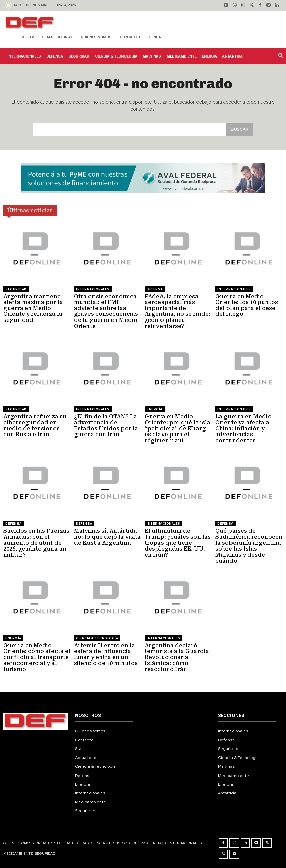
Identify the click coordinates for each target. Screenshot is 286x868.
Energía (155, 409)
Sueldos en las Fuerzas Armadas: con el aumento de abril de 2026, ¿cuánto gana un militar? (36, 543)
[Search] (239, 129)
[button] (280, 55)
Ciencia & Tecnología (97, 638)
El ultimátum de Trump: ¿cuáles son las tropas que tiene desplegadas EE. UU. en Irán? (178, 543)
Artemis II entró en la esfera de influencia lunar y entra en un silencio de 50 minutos (106, 654)
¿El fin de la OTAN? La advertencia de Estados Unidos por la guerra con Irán (106, 425)
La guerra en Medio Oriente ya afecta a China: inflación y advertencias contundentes (243, 428)
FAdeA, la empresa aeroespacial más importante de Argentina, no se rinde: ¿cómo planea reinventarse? (177, 311)
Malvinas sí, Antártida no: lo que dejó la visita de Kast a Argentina (107, 537)
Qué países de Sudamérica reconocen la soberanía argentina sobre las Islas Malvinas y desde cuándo (249, 546)
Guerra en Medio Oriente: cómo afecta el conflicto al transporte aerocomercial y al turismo (37, 657)
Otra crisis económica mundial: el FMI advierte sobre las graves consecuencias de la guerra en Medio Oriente (106, 311)
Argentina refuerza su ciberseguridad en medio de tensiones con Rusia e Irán (35, 425)
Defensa (155, 289)
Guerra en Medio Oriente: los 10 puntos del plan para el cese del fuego (247, 305)
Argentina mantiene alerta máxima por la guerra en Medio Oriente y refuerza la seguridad (33, 308)
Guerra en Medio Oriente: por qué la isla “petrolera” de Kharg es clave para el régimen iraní (177, 428)
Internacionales (93, 289)
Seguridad (16, 289)
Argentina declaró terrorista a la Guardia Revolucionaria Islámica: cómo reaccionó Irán (177, 657)
